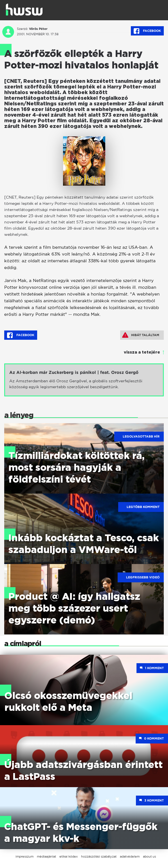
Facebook (147, 31)
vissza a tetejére (142, 352)
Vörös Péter (38, 29)
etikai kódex (69, 856)
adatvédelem (130, 856)
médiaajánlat (46, 856)
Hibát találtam (141, 335)
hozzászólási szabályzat (99, 856)
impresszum (24, 856)
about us (149, 856)
